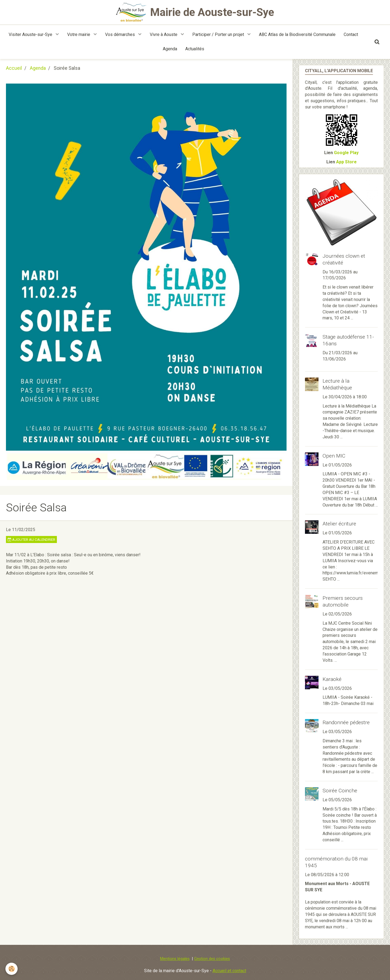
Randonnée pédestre (346, 722)
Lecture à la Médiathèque (337, 384)
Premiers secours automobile (343, 601)
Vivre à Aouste (164, 34)
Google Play (346, 153)
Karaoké (332, 679)
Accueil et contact (229, 971)
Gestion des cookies (212, 959)
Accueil (14, 68)
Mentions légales (175, 959)
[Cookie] (12, 969)
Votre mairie (79, 34)
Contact (351, 34)
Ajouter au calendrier (31, 539)
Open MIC (334, 456)
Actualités (195, 49)
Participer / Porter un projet (219, 34)
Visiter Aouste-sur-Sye (31, 34)
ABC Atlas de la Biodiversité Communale (297, 34)
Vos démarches (121, 34)
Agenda (170, 49)
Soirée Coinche (340, 791)
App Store (346, 162)
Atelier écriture (339, 524)
